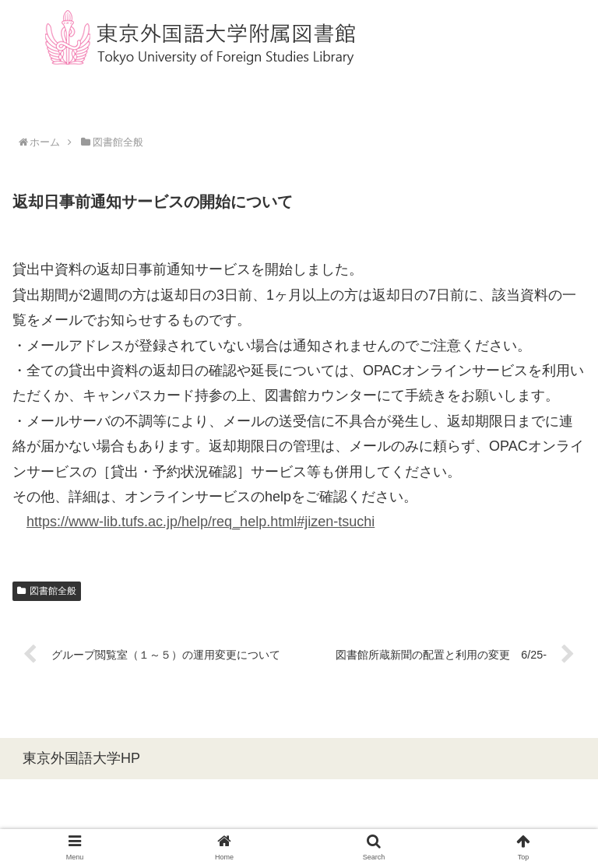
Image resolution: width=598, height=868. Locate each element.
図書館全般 (47, 591)
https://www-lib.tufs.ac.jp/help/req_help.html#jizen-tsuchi (201, 522)
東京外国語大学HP (81, 758)
